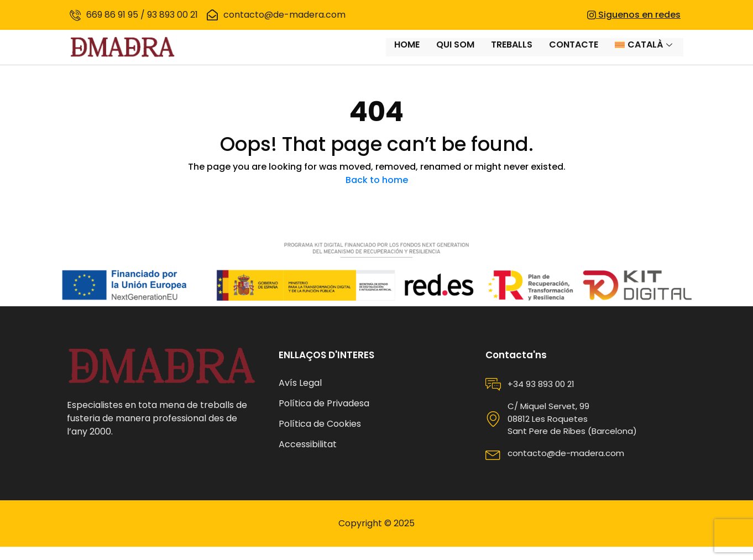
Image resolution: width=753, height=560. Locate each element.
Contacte (574, 54)
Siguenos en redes (634, 15)
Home (407, 54)
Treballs (512, 54)
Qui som (455, 54)
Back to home (377, 193)
